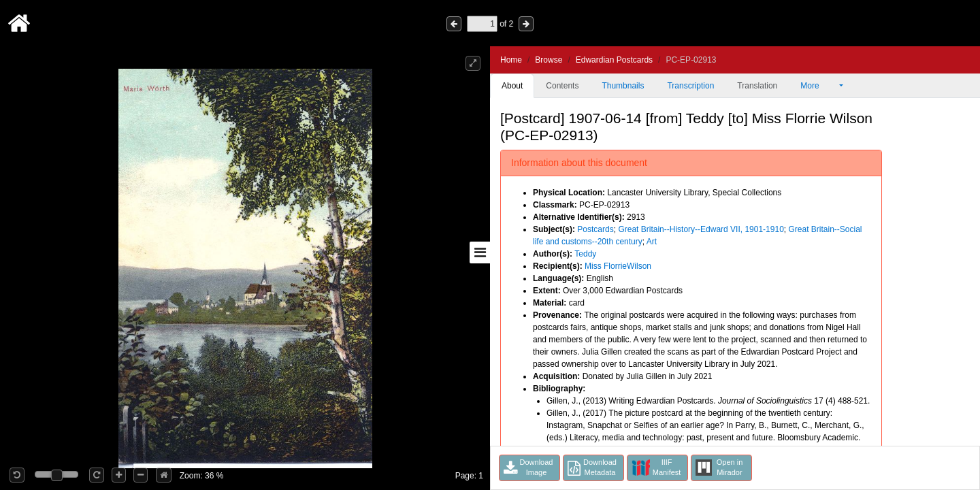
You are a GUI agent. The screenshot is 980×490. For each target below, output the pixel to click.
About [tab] (512, 86)
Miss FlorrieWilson (618, 266)
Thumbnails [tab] (623, 86)
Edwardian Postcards (614, 60)
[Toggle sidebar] (480, 252)
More (819, 86)
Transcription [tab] (690, 86)
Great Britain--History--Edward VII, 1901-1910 (701, 229)
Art (652, 242)
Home (511, 60)
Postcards (595, 229)
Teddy (585, 254)
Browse (549, 60)
